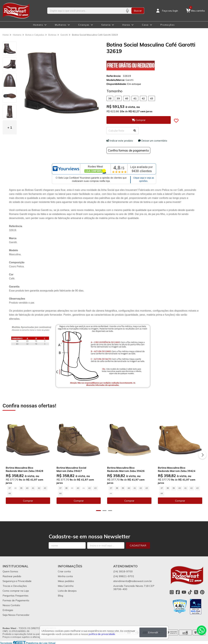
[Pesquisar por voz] (127, 11)
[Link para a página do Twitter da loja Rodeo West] (196, 592)
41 (135, 98)
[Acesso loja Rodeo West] (167, 11)
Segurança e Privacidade (17, 581)
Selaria (106, 25)
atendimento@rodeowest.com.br (133, 581)
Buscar (138, 11)
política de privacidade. (102, 634)
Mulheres (61, 25)
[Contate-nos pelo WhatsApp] (202, 630)
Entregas (8, 610)
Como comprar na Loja (16, 591)
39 (118, 98)
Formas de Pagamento (16, 600)
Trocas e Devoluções (15, 586)
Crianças (84, 25)
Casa (145, 25)
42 (143, 98)
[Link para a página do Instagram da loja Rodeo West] (172, 592)
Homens (38, 25)
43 (152, 98)
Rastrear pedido (12, 576)
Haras (126, 25)
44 (10, 493)
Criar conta (64, 571)
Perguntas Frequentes (15, 595)
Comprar (28, 501)
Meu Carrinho (66, 586)
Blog (60, 595)
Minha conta (65, 576)
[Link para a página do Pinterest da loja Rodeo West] (202, 592)
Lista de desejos (67, 591)
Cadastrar (138, 545)
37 (10, 488)
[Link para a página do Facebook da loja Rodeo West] (178, 592)
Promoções (168, 25)
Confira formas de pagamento (128, 150)
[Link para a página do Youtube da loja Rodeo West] (184, 592)
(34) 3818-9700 (123, 571)
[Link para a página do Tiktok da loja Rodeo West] (190, 592)
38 (110, 98)
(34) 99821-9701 (124, 576)
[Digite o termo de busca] (85, 11)
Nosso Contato (11, 605)
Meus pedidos (66, 581)
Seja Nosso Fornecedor (16, 615)
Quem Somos (10, 571)
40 (127, 98)
